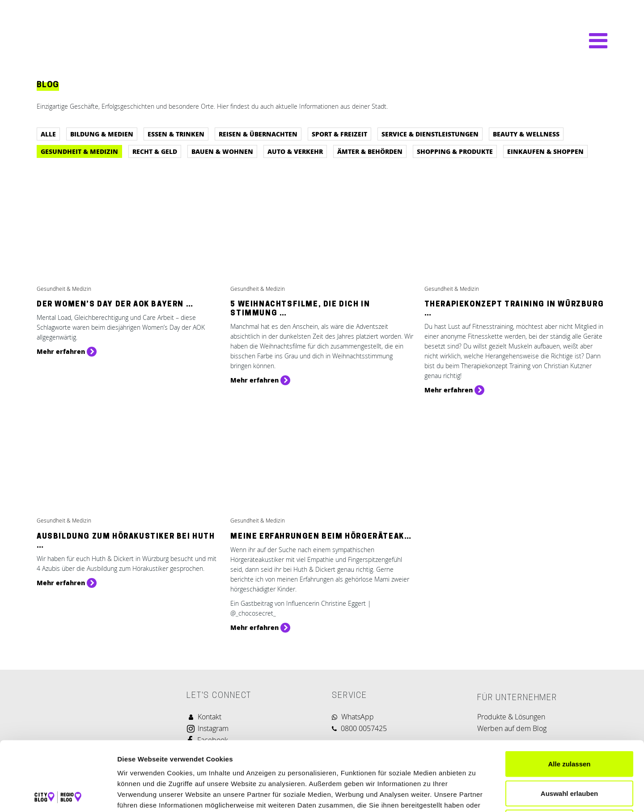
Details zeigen (476, 794)
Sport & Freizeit (339, 134)
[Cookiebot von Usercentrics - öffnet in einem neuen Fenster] (58, 795)
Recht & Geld (155, 151)
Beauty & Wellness (526, 134)
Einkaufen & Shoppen (545, 151)
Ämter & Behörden (370, 151)
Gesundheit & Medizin (79, 151)
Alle (48, 134)
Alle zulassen (569, 695)
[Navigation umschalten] (594, 41)
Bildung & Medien (102, 134)
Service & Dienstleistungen (430, 134)
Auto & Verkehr (295, 151)
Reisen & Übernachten (258, 134)
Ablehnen (569, 753)
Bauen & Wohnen (222, 151)
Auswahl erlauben (569, 724)
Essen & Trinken (176, 134)
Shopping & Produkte (455, 151)
